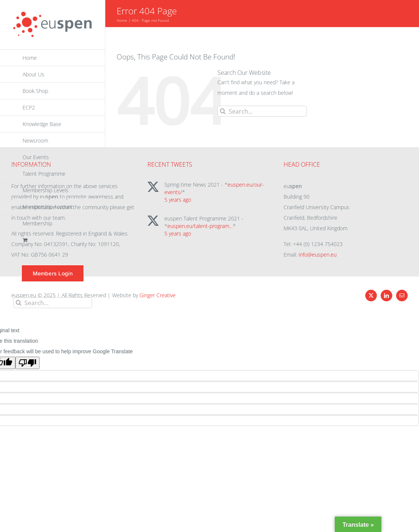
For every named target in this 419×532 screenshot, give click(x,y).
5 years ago (178, 200)
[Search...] (53, 303)
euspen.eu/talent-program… (200, 226)
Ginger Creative (158, 295)
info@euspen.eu (318, 255)
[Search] (19, 303)
